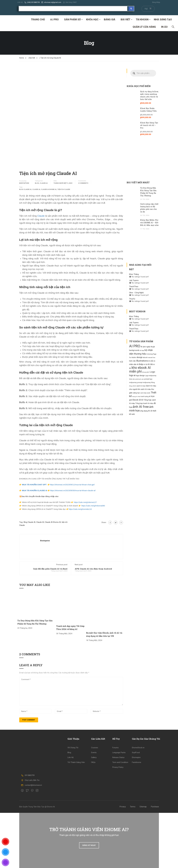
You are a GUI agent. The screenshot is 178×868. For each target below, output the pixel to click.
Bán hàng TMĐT (70, 2)
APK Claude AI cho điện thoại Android (93, 569)
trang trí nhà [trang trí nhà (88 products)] (136, 397)
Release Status (118, 757)
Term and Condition (120, 762)
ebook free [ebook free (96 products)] (152, 357)
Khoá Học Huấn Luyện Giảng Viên (148, 110)
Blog (37, 183)
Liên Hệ (20, 2)
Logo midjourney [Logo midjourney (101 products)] (151, 376)
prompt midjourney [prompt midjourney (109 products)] (144, 382)
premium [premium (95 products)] (138, 379)
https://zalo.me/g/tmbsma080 (93, 506)
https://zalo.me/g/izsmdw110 (80, 509)
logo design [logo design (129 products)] (140, 376)
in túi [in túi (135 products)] (146, 364)
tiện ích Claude (64, 189)
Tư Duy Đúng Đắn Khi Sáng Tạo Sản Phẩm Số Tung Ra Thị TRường (148, 192)
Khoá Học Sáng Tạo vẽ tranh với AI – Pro (149, 125)
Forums (115, 748)
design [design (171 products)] (140, 357)
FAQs (93, 762)
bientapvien (24, 183)
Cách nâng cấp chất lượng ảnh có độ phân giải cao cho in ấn (149, 208)
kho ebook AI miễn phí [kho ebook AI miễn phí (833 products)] (140, 370)
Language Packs (119, 753)
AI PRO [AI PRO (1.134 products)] (135, 346)
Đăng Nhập (156, 2)
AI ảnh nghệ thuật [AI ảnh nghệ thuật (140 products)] (148, 347)
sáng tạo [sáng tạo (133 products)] (136, 393)
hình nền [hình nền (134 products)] (132, 361)
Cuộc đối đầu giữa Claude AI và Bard (50, 569)
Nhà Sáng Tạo (163, 19)
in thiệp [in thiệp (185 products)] (140, 364)
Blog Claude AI (25, 189)
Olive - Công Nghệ (136, 293)
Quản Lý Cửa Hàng (144, 27)
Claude (41, 216)
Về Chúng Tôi (73, 748)
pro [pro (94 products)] (143, 379)
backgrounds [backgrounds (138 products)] (134, 350)
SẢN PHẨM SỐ (72, 19)
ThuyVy (132, 299)
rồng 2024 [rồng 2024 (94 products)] (133, 386)
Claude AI (44, 183)
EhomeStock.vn (138, 748)
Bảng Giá (110, 19)
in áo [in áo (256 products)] (150, 364)
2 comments (83, 183)
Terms (133, 807)
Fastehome (137, 762)
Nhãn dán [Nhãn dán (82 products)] (132, 379)
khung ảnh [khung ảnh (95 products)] (146, 372)
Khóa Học (92, 19)
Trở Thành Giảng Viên (76, 762)
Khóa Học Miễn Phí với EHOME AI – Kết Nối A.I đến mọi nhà (149, 223)
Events (94, 753)
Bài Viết (126, 19)
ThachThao (134, 287)
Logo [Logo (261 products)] (152, 372)
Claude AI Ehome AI (49, 189)
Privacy (123, 807)
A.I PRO (54, 19)
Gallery (94, 757)
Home (22, 58)
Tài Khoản (142, 19)
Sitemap (143, 807)
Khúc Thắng (134, 274)
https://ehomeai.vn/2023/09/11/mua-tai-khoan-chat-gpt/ (72, 485)
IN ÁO (164, 27)
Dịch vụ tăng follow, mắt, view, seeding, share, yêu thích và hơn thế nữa (149, 95)
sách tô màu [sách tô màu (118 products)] (141, 386)
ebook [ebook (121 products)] (145, 357)
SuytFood (136, 753)
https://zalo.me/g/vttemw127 (85, 502)
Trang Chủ (38, 19)
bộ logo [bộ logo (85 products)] (142, 350)
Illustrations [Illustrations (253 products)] (142, 361)
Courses (95, 748)
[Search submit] (131, 9)
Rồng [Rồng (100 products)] (153, 383)
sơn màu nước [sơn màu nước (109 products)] (145, 393)
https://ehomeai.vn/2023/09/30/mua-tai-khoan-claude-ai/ (73, 490)
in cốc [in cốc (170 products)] (151, 361)
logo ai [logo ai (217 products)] (132, 375)
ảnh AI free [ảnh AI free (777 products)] (141, 407)
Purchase (155, 807)
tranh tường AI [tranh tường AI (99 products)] (145, 396)
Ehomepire (136, 757)
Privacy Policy (118, 767)
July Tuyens (134, 280)
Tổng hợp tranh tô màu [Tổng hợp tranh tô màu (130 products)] (144, 403)
